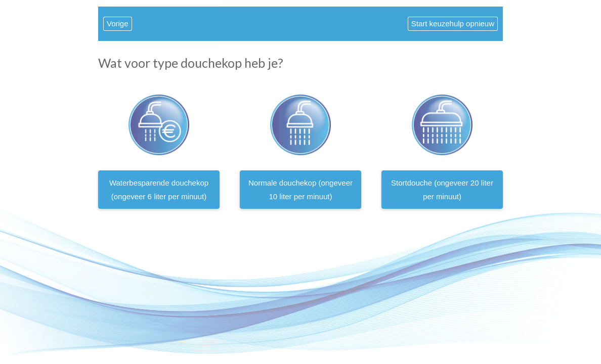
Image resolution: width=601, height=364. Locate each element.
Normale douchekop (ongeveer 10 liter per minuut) (300, 190)
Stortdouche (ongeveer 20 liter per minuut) (442, 190)
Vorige (118, 24)
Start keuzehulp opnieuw (453, 24)
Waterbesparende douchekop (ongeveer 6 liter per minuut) (159, 190)
